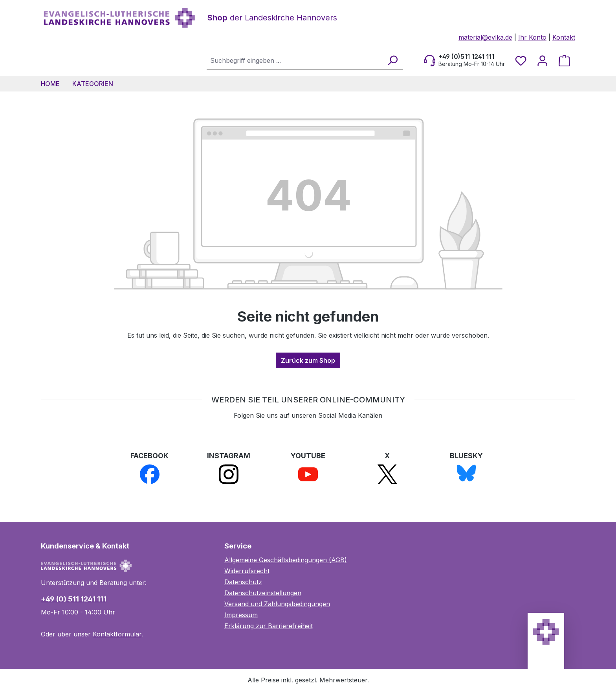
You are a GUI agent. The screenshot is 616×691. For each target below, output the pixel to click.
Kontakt (564, 37)
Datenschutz (243, 582)
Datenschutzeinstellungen (263, 593)
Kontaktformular (117, 634)
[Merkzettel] (521, 60)
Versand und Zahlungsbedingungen (277, 604)
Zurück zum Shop (308, 360)
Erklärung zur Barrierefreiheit (269, 626)
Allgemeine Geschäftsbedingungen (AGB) (286, 560)
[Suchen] (392, 60)
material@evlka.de (485, 37)
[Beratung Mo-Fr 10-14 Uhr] (464, 60)
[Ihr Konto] (542, 60)
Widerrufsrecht (247, 571)
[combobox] (295, 60)
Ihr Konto (532, 37)
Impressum (241, 615)
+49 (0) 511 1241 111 (74, 599)
